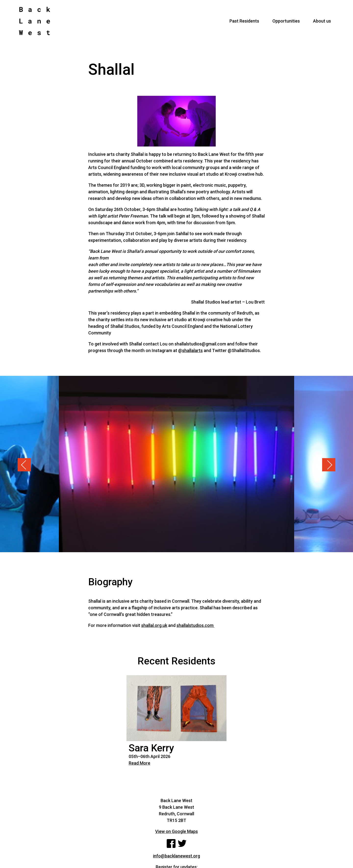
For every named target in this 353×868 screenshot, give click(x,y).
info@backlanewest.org (176, 856)
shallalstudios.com (195, 625)
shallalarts (192, 350)
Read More (139, 763)
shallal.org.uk (154, 625)
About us (322, 21)
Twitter (182, 844)
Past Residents (244, 21)
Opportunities (286, 21)
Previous (24, 465)
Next (329, 465)
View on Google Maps (176, 831)
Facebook (171, 844)
